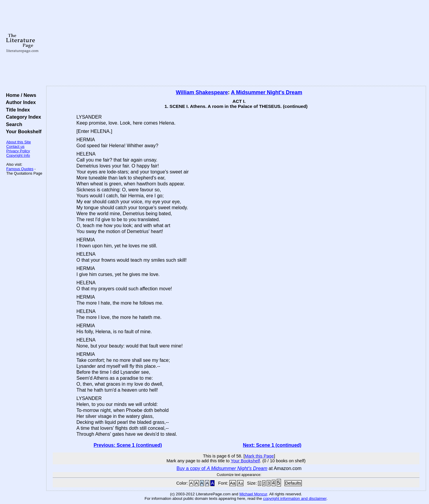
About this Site (19, 142)
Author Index (20, 102)
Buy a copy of (222, 468)
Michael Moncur (253, 494)
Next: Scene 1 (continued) (272, 445)
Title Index (17, 110)
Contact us (15, 146)
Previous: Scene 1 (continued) (128, 445)
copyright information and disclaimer (295, 498)
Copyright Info (18, 155)
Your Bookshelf (22, 131)
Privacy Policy (18, 151)
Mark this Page (259, 456)
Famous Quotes (20, 169)
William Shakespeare (202, 92)
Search (13, 124)
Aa (233, 483)
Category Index (22, 117)
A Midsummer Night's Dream (266, 92)
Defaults (293, 483)
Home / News (20, 95)
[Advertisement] (236, 43)
